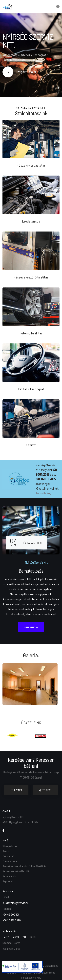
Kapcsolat (8, 881)
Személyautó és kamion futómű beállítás (24, 866)
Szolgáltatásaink (26, 72)
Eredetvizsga (10, 861)
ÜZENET (16, 790)
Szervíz (6, 851)
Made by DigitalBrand (46, 966)
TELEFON (45, 790)
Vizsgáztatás (10, 846)
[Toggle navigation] (58, 7)
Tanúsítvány (43, 493)
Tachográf (8, 856)
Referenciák (9, 876)
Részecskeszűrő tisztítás (17, 871)
